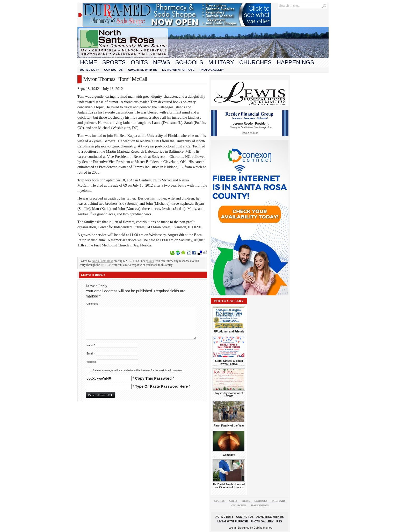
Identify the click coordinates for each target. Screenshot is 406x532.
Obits (139, 62)
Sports (114, 62)
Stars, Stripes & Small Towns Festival (229, 362)
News (162, 62)
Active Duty (89, 70)
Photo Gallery (212, 70)
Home (89, 62)
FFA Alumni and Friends (229, 332)
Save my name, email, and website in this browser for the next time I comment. (138, 370)
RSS (279, 522)
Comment (93, 304)
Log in (232, 528)
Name (91, 345)
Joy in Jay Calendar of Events (229, 395)
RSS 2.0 (106, 265)
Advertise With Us (142, 70)
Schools (189, 62)
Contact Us (113, 70)
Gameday (229, 455)
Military (221, 62)
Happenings (295, 62)
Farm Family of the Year (229, 426)
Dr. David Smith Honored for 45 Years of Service (229, 486)
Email (91, 354)
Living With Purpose (178, 70)
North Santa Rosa (102, 261)
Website (91, 362)
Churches (255, 62)
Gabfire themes (263, 528)
